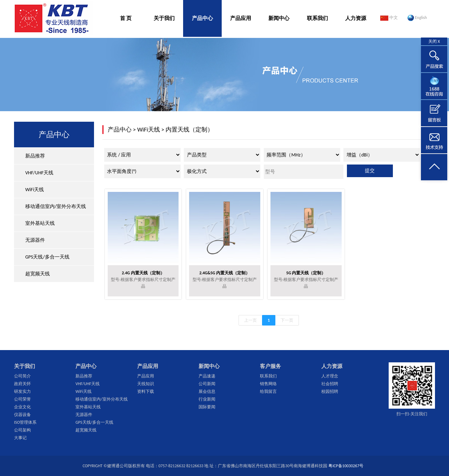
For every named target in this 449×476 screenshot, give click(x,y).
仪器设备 (22, 415)
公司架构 (22, 430)
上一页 (250, 320)
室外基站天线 (40, 223)
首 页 (126, 18)
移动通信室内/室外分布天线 (56, 206)
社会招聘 (330, 384)
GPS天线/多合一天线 (47, 257)
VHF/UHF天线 (39, 173)
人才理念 (330, 376)
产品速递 (207, 376)
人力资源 (356, 18)
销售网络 (268, 384)
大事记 (20, 438)
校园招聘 (330, 391)
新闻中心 (279, 18)
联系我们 (317, 18)
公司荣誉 (22, 399)
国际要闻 (207, 407)
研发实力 (22, 391)
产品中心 (202, 18)
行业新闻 (207, 399)
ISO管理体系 (25, 422)
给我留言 (268, 391)
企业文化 (22, 407)
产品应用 (241, 18)
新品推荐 (35, 156)
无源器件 (35, 240)
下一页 (287, 320)
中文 (389, 18)
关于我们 (164, 18)
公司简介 (22, 376)
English (417, 18)
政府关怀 (22, 384)
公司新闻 (207, 384)
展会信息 (207, 391)
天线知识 (146, 384)
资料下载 (146, 391)
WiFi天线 (35, 190)
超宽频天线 (38, 274)
